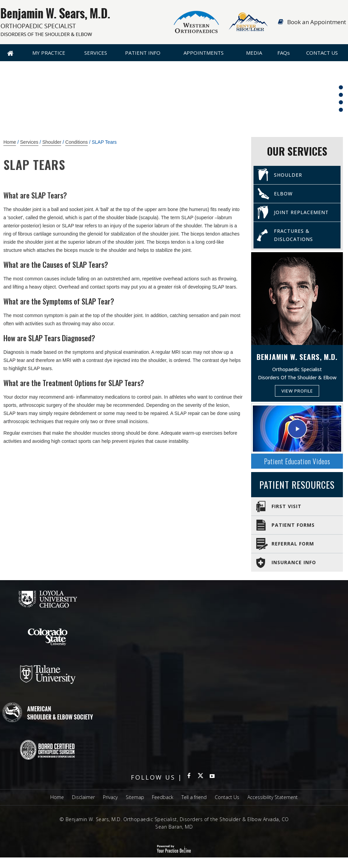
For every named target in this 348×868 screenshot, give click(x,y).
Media (254, 53)
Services (96, 53)
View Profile (297, 391)
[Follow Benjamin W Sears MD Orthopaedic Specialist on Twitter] (201, 777)
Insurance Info (294, 562)
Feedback (163, 797)
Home (10, 53)
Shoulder (52, 142)
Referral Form (293, 544)
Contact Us (322, 53)
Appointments (204, 53)
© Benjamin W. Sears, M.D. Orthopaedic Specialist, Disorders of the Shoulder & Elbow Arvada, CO (174, 819)
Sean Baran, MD (174, 827)
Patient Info (143, 53)
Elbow (283, 194)
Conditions (76, 142)
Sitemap (135, 797)
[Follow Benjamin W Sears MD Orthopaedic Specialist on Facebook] (189, 777)
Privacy (110, 797)
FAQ (284, 53)
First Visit (286, 506)
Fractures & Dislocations (293, 235)
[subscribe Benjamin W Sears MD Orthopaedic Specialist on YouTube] (212, 777)
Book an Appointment (317, 22)
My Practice (49, 53)
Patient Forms (293, 525)
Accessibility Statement (273, 797)
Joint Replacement (301, 212)
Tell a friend (194, 797)
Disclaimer (83, 797)
